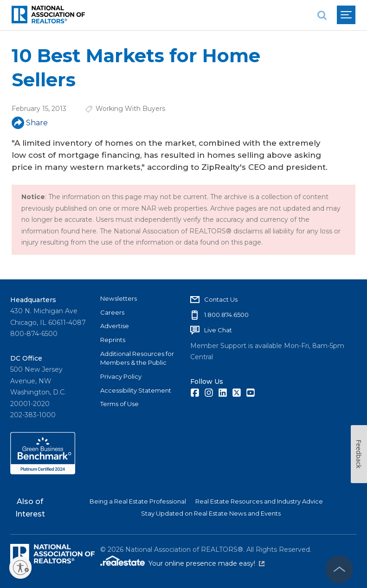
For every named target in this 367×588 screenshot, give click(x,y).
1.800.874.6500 (226, 315)
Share (30, 123)
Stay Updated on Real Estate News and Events (211, 513)
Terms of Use (119, 404)
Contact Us (221, 299)
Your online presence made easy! (206, 563)
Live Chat (218, 330)
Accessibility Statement (136, 390)
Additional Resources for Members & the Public (137, 358)
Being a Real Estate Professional (138, 501)
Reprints (113, 340)
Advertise (115, 326)
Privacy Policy (121, 376)
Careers (112, 312)
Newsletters (119, 298)
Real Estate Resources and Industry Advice (259, 501)
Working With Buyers (130, 109)
